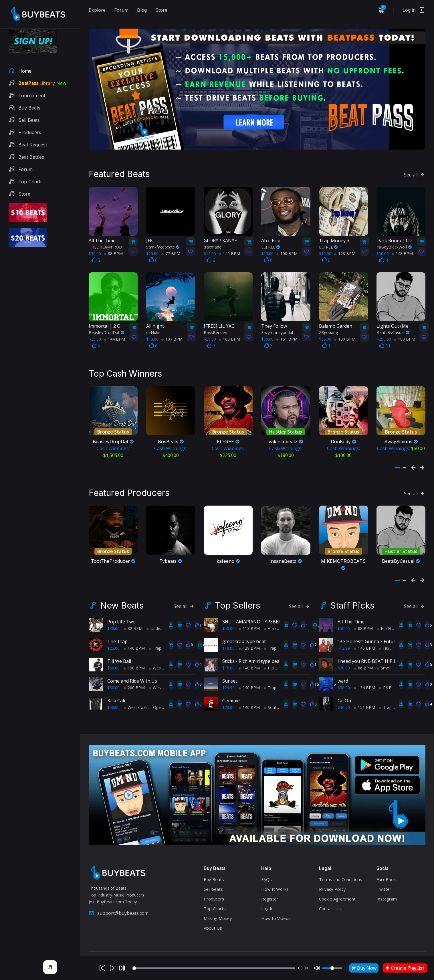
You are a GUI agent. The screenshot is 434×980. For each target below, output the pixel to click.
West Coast (161, 653)
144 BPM (114, 332)
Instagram (387, 884)
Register (270, 884)
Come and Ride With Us (132, 666)
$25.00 (113, 633)
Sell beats (213, 874)
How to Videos (276, 904)
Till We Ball (119, 646)
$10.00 (228, 633)
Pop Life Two (121, 607)
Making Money (218, 904)
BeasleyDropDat (106, 325)
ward (343, 666)
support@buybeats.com (119, 898)
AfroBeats (275, 614)
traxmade (213, 239)
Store (161, 10)
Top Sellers (238, 591)
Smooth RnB (391, 653)
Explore (97, 10)
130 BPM (345, 332)
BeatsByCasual (393, 325)
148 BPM (402, 246)
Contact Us (330, 894)
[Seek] (214, 968)
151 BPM (364, 692)
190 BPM (134, 653)
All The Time (351, 607)
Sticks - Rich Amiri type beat (252, 646)
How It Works (275, 874)
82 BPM (133, 614)
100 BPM (287, 246)
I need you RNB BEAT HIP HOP (370, 646)
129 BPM (249, 633)
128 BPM (345, 246)
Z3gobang (328, 325)
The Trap (117, 627)
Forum (121, 10)
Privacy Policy (332, 874)
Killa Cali (116, 686)
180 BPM (405, 332)
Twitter (384, 874)
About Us (213, 913)
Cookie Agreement (337, 884)
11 (385, 338)
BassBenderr (216, 325)
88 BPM (113, 246)
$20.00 (228, 692)
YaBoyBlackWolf (394, 239)
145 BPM (364, 633)
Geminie (231, 686)
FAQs (266, 865)
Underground (161, 614)
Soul (270, 692)
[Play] (112, 968)
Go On (344, 686)
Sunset (230, 666)
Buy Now (364, 968)
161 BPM (287, 332)
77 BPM (171, 246)
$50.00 (113, 653)
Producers (214, 884)
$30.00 (113, 614)
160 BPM (229, 332)
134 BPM (364, 673)
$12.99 (344, 633)
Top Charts (215, 894)
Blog (142, 10)
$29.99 (228, 673)
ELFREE (270, 239)
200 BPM (134, 673)
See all (415, 167)
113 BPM (249, 614)
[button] (397, 457)
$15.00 (228, 653)
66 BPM (363, 653)
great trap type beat (244, 627)
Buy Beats (214, 865)
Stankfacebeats (163, 239)
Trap (155, 633)
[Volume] (332, 968)
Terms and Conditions (341, 865)
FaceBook (386, 865)
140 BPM (229, 246)
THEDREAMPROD (105, 239)
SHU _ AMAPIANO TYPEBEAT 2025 (259, 607)
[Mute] (317, 968)
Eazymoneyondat (277, 325)
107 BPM (172, 332)
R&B (385, 673)
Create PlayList (405, 968)
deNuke (153, 325)
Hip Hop (273, 653)
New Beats (122, 591)
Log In (267, 894)
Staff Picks (352, 591)
